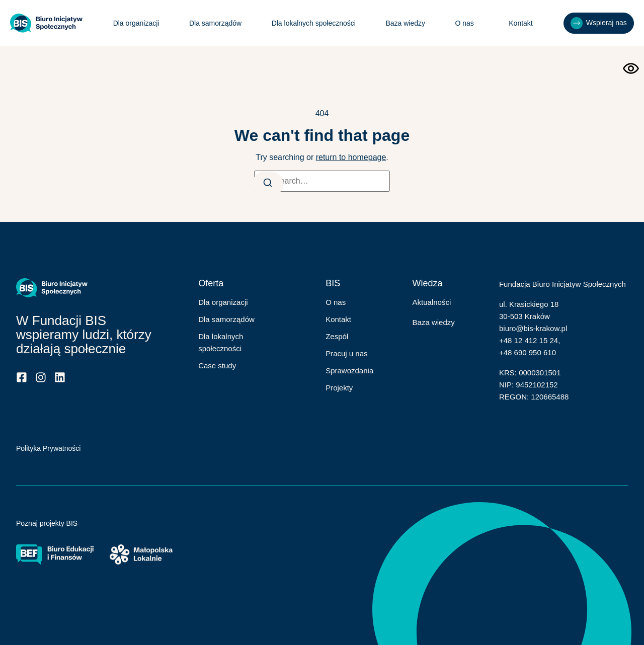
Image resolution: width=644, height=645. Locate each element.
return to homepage (351, 157)
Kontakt (519, 23)
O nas (466, 23)
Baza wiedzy (404, 23)
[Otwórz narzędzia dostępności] (631, 68)
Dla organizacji (135, 23)
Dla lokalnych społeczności (312, 23)
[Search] (269, 184)
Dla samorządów (214, 23)
